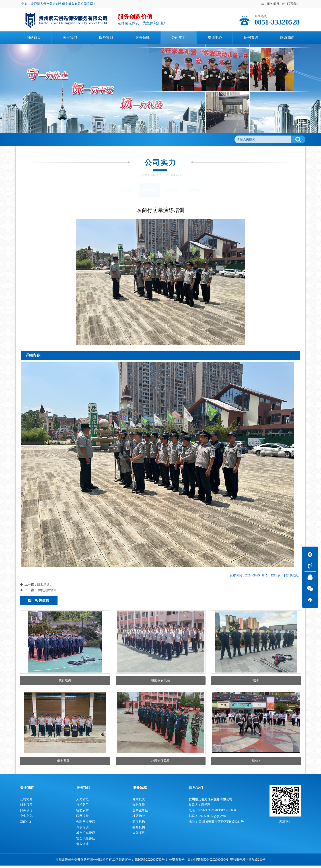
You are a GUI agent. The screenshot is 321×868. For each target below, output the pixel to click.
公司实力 (57, 139)
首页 (42, 139)
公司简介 (26, 802)
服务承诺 (26, 813)
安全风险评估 (86, 841)
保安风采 (75, 139)
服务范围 (26, 807)
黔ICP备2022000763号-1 (151, 862)
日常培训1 (44, 585)
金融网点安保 (86, 824)
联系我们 (291, 4)
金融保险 (139, 807)
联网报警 (82, 819)
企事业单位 (140, 813)
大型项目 (139, 835)
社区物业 (139, 819)
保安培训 (82, 830)
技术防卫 (82, 807)
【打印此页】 (292, 575)
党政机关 (139, 802)
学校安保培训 (47, 590)
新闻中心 (26, 824)
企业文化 (26, 819)
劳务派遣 (82, 847)
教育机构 (139, 830)
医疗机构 (139, 824)
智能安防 (82, 813)
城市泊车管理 (86, 835)
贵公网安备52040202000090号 (208, 862)
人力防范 (82, 802)
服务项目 (270, 4)
